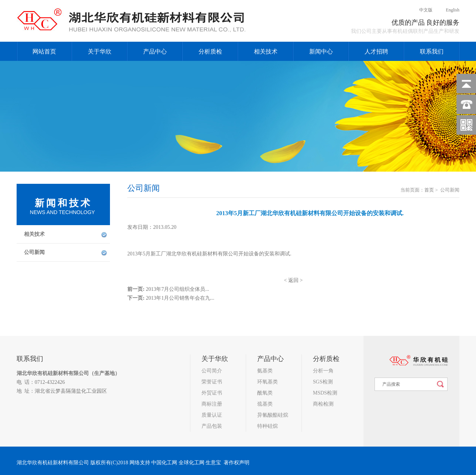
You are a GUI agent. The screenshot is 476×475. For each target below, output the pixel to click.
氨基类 (265, 371)
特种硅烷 (268, 426)
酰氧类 (265, 393)
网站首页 (44, 51)
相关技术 (266, 51)
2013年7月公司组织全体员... (177, 289)
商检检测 (323, 404)
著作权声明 (237, 463)
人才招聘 (376, 51)
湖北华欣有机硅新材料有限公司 (53, 373)
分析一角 (323, 371)
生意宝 (213, 463)
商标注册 (212, 404)
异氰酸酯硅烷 (273, 415)
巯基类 (265, 404)
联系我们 (432, 51)
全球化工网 (192, 463)
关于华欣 (100, 51)
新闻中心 (321, 51)
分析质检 (210, 51)
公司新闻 (34, 252)
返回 (293, 280)
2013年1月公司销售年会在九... (180, 298)
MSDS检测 (325, 393)
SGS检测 (323, 382)
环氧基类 (268, 382)
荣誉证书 (212, 382)
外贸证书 (212, 393)
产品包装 (212, 426)
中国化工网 (164, 463)
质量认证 (212, 415)
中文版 (420, 10)
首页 (429, 190)
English (446, 10)
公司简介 (212, 371)
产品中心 (155, 51)
